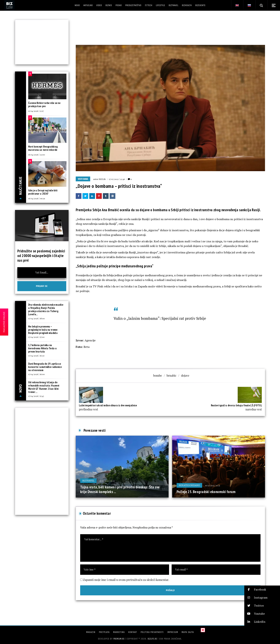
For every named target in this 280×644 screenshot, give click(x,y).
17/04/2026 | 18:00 (36, 318)
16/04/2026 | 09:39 (37, 198)
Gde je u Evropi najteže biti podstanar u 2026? (43, 192)
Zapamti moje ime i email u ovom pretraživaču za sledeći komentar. (126, 580)
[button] (262, 590)
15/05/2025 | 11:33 (107, 481)
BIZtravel (88, 481)
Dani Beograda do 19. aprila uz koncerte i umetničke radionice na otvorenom (45, 367)
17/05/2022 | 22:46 (117, 179)
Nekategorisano (189, 485)
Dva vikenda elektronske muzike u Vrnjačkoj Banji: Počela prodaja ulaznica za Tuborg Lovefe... (46, 309)
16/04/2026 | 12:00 (37, 155)
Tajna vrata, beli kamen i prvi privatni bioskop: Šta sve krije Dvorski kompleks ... (120, 489)
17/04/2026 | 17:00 (36, 337)
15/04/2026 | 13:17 (36, 111)
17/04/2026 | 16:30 (36, 356)
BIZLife (102, 179)
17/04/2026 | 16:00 (36, 374)
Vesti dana (83, 179)
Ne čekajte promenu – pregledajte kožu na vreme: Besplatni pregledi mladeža (43, 330)
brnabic (172, 375)
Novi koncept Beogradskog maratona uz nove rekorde (43, 148)
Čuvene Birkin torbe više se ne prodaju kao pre (44, 105)
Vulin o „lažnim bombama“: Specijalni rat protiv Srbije (160, 318)
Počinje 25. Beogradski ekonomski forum (206, 492)
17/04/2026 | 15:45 (36, 396)
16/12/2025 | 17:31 (212, 485)
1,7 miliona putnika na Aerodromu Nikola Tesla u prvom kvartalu (42, 348)
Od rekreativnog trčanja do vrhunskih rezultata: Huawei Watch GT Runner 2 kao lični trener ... (44, 387)
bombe (158, 375)
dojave (185, 375)
